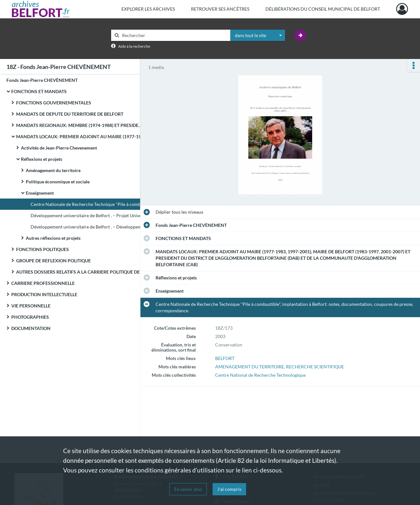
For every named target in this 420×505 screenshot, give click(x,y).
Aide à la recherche (134, 46)
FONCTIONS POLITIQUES (43, 249)
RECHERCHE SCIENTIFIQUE (315, 367)
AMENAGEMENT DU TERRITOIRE (250, 367)
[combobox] (258, 35)
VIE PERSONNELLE (31, 306)
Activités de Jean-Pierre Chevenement (59, 148)
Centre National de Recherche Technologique (260, 375)
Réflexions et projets (42, 159)
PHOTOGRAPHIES (30, 317)
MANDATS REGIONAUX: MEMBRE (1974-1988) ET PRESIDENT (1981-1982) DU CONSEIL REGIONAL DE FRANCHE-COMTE (81, 125)
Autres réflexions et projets (53, 238)
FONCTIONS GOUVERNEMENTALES (54, 103)
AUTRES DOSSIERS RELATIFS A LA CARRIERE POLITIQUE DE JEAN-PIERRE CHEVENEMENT (81, 272)
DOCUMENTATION (31, 328)
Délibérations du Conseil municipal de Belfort (323, 9)
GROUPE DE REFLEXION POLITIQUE (53, 261)
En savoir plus (188, 489)
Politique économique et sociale (58, 182)
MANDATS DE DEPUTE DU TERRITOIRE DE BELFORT (70, 114)
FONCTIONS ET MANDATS (39, 91)
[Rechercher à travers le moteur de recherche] (174, 35)
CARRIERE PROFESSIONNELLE (43, 283)
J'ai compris (229, 489)
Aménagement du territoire (53, 170)
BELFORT (225, 358)
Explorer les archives (148, 9)
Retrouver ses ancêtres (220, 9)
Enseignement (40, 193)
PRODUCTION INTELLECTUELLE (44, 294)
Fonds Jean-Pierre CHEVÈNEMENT (42, 80)
